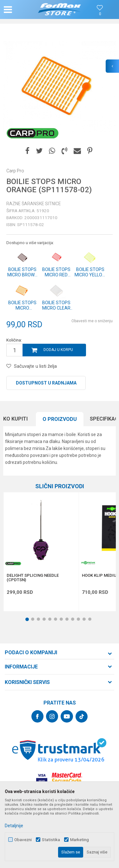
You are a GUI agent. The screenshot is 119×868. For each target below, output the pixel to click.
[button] (21, 9)
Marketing (79, 840)
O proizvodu (60, 419)
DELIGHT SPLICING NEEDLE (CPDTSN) (33, 578)
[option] (60, 86)
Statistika (51, 840)
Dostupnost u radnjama (46, 383)
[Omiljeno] (100, 14)
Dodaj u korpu (58, 350)
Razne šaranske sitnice (34, 204)
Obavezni (23, 840)
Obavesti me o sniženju (92, 321)
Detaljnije (14, 826)
